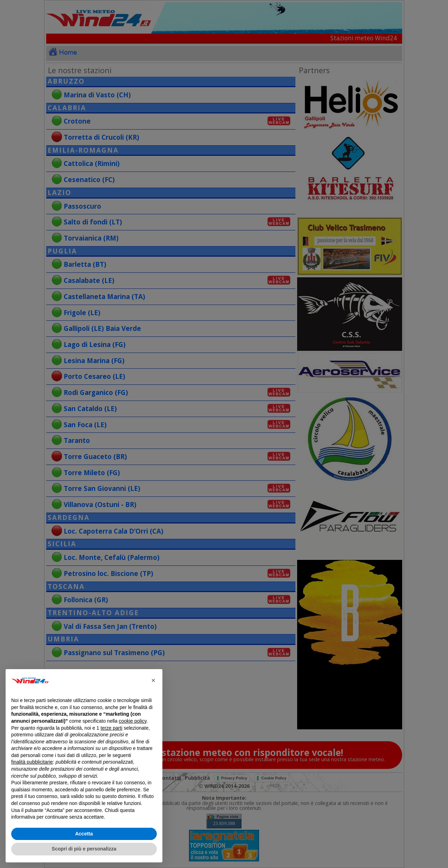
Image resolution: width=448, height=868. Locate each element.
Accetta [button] (84, 834)
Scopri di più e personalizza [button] (84, 849)
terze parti (111, 728)
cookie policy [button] (132, 721)
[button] (153, 680)
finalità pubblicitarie (32, 762)
